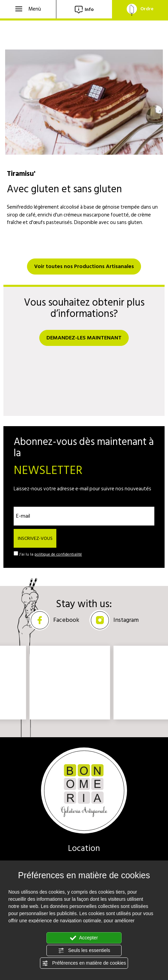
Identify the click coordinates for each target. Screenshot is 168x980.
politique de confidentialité (58, 554)
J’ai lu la (51, 555)
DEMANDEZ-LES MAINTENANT (84, 338)
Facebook (54, 620)
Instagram (114, 620)
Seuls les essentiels (84, 951)
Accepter (84, 938)
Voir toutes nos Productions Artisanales (84, 266)
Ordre (140, 9)
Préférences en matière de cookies (84, 963)
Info (84, 9)
